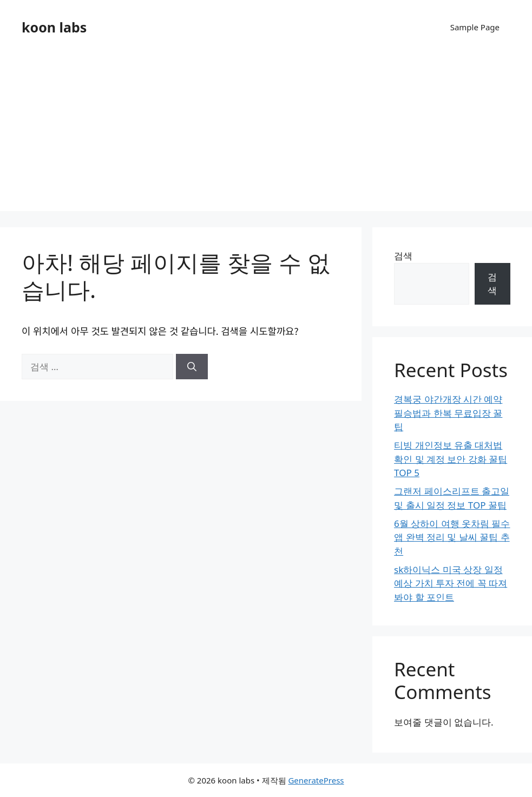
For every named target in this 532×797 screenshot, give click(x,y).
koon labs (54, 27)
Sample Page (475, 27)
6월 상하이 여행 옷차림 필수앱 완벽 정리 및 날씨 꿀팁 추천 (452, 537)
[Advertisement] (266, 135)
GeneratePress (316, 780)
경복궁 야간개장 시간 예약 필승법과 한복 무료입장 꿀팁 (448, 413)
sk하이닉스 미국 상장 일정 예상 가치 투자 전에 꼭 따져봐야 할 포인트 (451, 583)
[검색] (192, 367)
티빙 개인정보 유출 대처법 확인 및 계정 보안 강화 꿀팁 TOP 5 (451, 459)
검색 (403, 256)
